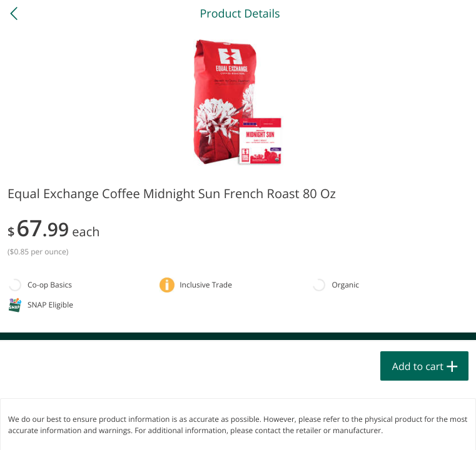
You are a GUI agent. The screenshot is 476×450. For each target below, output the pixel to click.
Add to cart (418, 366)
